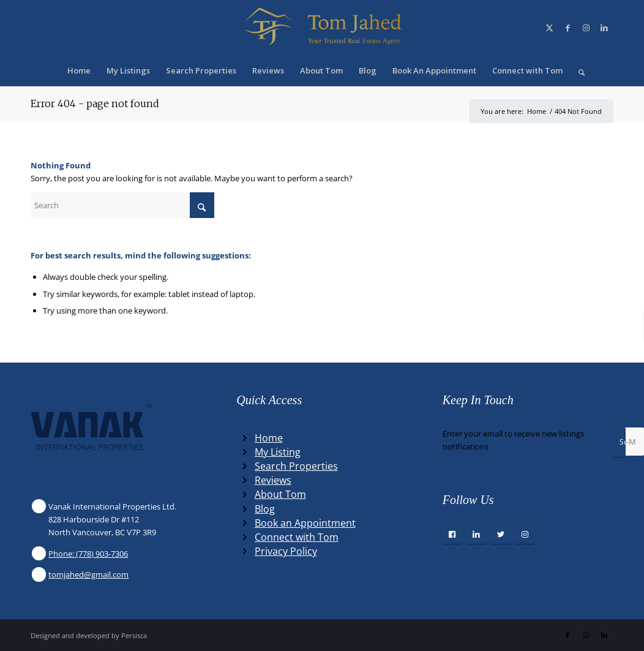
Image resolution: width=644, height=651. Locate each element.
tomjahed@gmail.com (88, 574)
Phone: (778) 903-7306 (88, 554)
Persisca (134, 635)
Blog (265, 509)
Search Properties (296, 466)
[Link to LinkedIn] (604, 28)
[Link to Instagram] (586, 28)
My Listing (278, 452)
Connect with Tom (297, 537)
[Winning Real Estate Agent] (322, 28)
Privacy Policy (286, 551)
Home (269, 438)
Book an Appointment (305, 523)
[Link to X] (549, 28)
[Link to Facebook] (567, 28)
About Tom (280, 494)
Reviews (273, 480)
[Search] (578, 70)
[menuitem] (79, 70)
